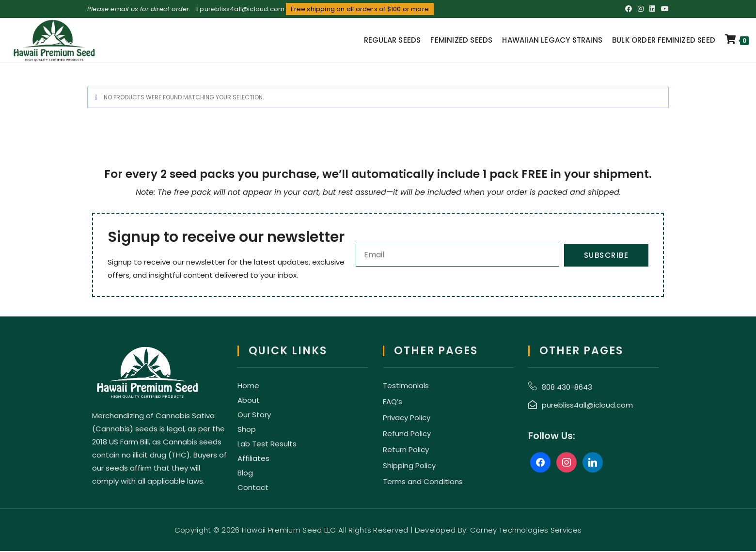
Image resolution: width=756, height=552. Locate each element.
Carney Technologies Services (526, 531)
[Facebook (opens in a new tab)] (629, 9)
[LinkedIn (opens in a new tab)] (652, 9)
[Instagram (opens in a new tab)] (641, 9)
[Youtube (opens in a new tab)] (663, 9)
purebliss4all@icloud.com (242, 9)
